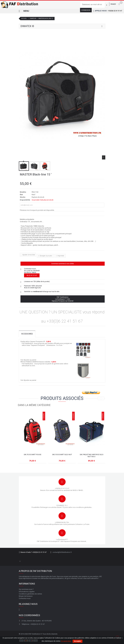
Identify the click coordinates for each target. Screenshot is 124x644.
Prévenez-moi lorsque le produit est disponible (37, 210)
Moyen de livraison (26, 596)
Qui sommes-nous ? (26, 589)
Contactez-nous (25, 598)
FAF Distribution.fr (35, 634)
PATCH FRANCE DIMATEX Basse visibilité (35, 362)
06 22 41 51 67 (32, 275)
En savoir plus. (66, 641)
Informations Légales (27, 592)
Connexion (86, 10)
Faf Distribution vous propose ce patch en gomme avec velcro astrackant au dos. (45, 365)
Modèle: (23, 192)
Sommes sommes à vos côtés (63, 264)
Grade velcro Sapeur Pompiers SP (33, 341)
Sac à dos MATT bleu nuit (62, 455)
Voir (22, 360)
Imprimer (61, 256)
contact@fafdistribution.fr (62, 552)
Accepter (78, 641)
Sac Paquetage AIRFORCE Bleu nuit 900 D (92, 456)
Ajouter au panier (30, 360)
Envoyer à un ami (46, 256)
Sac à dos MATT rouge (33, 455)
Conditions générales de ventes (30, 594)
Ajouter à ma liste (28, 255)
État (21, 195)
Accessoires (27, 334)
